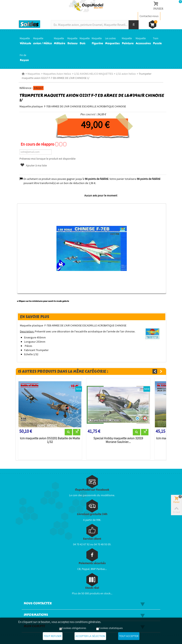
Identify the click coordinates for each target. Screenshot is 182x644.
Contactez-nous (149, 16)
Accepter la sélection (90, 636)
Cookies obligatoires (74, 628)
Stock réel (92, 588)
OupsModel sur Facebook (92, 490)
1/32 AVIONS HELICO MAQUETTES (94, 74)
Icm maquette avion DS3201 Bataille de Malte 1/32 (50, 440)
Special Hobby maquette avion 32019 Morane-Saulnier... (118, 440)
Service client (92, 539)
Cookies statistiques (111, 628)
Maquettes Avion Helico (57, 74)
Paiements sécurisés (92, 563)
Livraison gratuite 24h (92, 514)
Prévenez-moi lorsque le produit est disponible (48, 159)
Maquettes (34, 74)
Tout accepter (129, 636)
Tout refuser (53, 636)
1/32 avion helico (126, 74)
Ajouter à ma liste (34, 165)
